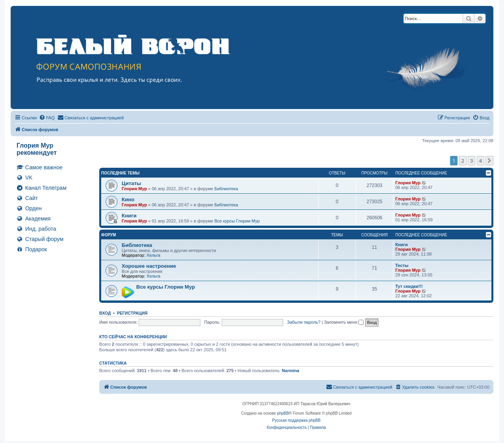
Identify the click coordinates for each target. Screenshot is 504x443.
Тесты (402, 265)
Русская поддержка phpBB (296, 420)
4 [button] (481, 161)
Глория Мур (134, 189)
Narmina (291, 371)
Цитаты (131, 183)
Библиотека (226, 189)
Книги (129, 216)
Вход (105, 313)
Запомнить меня (344, 322)
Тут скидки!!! (409, 286)
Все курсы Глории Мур (237, 221)
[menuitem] (47, 118)
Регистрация (132, 313)
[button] (489, 161)
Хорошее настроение (149, 266)
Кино (128, 199)
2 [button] (463, 161)
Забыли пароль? (304, 322)
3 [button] (472, 161)
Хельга (153, 255)
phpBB (283, 413)
